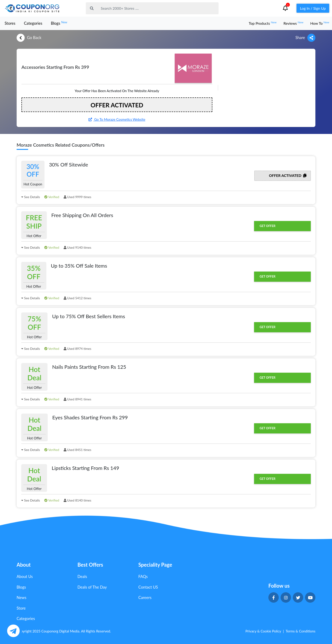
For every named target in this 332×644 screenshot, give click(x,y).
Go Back (29, 38)
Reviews (293, 23)
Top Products (263, 23)
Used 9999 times (77, 197)
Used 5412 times (77, 298)
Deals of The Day (92, 587)
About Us (25, 576)
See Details (31, 197)
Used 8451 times (77, 450)
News (21, 597)
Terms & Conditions (301, 631)
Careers (145, 597)
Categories (33, 23)
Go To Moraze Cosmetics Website (117, 119)
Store (21, 608)
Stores (10, 23)
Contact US (148, 587)
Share (305, 38)
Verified (52, 197)
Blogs (59, 23)
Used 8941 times (77, 399)
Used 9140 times (77, 247)
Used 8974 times (77, 349)
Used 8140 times (77, 500)
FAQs (143, 576)
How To (320, 23)
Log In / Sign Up (313, 8)
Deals (82, 576)
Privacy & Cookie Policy (263, 631)
